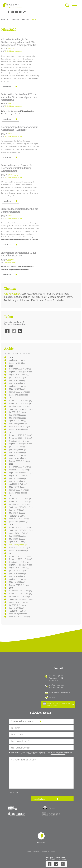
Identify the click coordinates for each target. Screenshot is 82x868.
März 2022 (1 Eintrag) (18, 487)
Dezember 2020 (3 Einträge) (21, 527)
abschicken (39, 799)
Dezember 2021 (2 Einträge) (21, 498)
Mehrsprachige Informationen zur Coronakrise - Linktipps (20, 129)
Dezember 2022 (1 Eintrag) (20, 467)
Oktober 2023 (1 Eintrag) (19, 441)
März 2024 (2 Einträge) (18, 424)
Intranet (29, 851)
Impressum (37, 851)
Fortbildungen (12, 300)
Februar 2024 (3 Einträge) (19, 426)
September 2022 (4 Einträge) (21, 473)
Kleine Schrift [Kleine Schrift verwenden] (17, 12)
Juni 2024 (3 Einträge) (18, 415)
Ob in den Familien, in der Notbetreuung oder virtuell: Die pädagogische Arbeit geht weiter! (19, 42)
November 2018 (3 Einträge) (21, 594)
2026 (11, 357)
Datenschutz (45, 851)
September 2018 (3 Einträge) (21, 599)
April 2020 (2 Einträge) (18, 542)
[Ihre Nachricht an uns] (41, 773)
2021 (11, 496)
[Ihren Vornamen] (41, 735)
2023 (11, 432)
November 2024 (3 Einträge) (21, 403)
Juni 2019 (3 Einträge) (18, 573)
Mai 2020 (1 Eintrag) (17, 539)
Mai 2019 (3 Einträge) (18, 576)
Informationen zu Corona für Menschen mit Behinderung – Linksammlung (17, 168)
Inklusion (25, 300)
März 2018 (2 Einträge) (18, 614)
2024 (11, 398)
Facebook (7, 331)
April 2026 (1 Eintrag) (18, 360)
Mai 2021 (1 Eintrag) (17, 513)
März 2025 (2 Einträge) (18, 389)
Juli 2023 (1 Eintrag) (17, 447)
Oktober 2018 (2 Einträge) (20, 596)
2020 (11, 524)
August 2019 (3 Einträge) (19, 568)
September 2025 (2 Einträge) (21, 372)
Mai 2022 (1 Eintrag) (17, 481)
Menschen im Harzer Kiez (33, 297)
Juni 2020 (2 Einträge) (18, 536)
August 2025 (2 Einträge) (19, 375)
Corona (25, 294)
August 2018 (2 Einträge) (19, 602)
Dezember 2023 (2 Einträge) (21, 435)
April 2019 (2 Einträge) (18, 579)
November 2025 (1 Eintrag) (20, 369)
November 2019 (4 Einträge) (21, 559)
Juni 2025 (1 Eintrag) (17, 380)
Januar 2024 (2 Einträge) (19, 429)
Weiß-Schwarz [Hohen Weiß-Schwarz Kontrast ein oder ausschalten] (12, 12)
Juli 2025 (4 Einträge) (17, 378)
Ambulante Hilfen (40, 294)
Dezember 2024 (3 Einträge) (21, 401)
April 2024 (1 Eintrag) (18, 421)
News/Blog (16, 19)
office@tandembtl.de (62, 692)
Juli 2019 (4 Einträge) (17, 571)
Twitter (14, 331)
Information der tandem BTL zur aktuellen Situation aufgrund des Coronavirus (19, 97)
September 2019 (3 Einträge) (21, 565)
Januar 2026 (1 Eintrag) (18, 363)
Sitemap (53, 851)
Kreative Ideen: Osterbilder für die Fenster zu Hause (20, 210)
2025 (11, 366)
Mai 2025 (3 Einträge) (18, 383)
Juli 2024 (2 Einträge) (17, 412)
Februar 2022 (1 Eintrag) (19, 490)
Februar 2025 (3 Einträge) (19, 392)
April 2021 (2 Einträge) (18, 516)
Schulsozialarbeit (59, 294)
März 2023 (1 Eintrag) (18, 458)
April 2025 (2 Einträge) (18, 386)
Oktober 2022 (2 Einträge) (20, 470)
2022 (11, 464)
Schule (40, 300)
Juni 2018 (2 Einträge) (18, 608)
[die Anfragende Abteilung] (41, 721)
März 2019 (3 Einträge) (18, 582)
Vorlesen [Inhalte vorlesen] (25, 12)
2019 (11, 553)
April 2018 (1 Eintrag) (18, 611)
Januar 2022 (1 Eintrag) (18, 493)
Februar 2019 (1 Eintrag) (19, 585)
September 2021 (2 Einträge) (21, 507)
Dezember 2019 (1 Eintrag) (20, 556)
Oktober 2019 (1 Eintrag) (19, 562)
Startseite (12, 5)
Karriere (52, 697)
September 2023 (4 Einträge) (21, 444)
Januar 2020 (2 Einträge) (19, 550)
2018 (11, 588)
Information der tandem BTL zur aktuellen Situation (19, 254)
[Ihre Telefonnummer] (41, 748)
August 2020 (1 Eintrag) (19, 533)
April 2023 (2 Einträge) (18, 455)
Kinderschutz (11, 297)
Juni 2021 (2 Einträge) (18, 510)
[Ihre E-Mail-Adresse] (41, 741)
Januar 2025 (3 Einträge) (19, 395)
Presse (48, 300)
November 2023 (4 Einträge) (21, 438)
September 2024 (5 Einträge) (21, 409)
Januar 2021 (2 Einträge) (19, 522)
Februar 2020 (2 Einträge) (19, 548)
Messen (52, 297)
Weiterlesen (11, 87)
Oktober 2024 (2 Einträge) (20, 406)
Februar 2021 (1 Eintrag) (19, 519)
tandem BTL (5, 19)
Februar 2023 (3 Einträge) (19, 461)
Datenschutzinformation (58, 754)
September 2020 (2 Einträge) (21, 530)
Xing (20, 331)
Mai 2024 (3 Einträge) (18, 418)
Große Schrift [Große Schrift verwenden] (20, 12)
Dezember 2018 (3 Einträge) (21, 591)
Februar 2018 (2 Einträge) (19, 617)
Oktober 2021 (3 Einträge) (20, 504)
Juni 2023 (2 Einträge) (18, 450)
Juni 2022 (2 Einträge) (18, 478)
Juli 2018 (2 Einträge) (17, 605)
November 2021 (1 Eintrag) (20, 501)
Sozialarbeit (59, 300)
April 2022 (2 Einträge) (18, 484)
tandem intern (65, 297)
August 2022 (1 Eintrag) (19, 475)
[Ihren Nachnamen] (41, 728)
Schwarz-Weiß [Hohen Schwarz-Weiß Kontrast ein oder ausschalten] (9, 12)
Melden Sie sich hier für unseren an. (59, 704)
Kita (33, 300)
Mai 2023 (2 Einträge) (18, 452)
